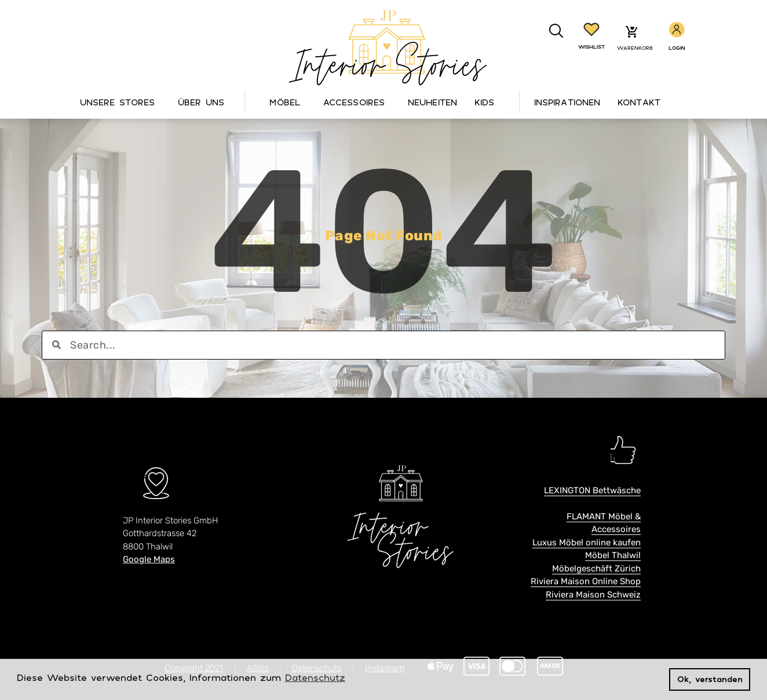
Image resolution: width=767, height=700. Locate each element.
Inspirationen (567, 102)
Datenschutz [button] (315, 677)
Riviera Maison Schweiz (593, 595)
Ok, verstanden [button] (710, 679)
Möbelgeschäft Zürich (596, 569)
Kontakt (639, 102)
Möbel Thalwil (613, 555)
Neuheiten (432, 102)
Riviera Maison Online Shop (586, 581)
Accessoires (357, 102)
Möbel (288, 102)
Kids (484, 102)
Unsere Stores (120, 102)
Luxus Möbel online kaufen (587, 543)
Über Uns (204, 102)
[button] (556, 31)
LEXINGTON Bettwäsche (592, 490)
